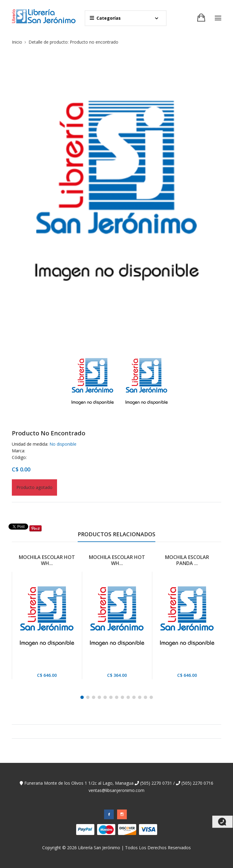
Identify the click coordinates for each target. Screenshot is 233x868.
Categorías (105, 18)
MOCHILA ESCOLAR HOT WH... (47, 560)
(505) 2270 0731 (153, 783)
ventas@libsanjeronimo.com (116, 790)
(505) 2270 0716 (195, 783)
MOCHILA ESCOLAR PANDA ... (187, 560)
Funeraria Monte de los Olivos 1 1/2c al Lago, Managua (77, 783)
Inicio (17, 42)
